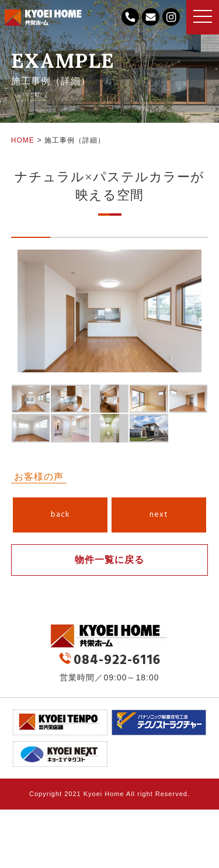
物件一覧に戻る (109, 560)
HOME (23, 140)
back (60, 515)
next (159, 515)
